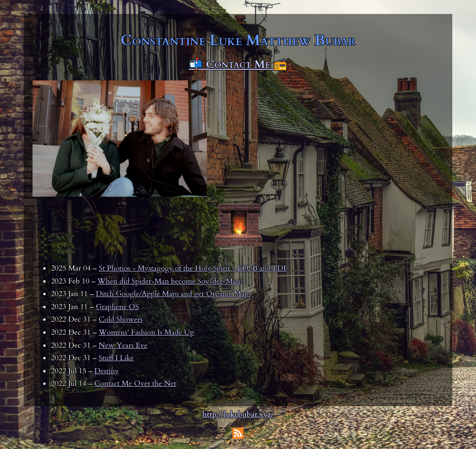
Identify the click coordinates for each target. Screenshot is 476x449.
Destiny (107, 371)
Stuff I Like (116, 358)
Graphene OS (117, 307)
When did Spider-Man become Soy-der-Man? (170, 281)
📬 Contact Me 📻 (238, 64)
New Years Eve (123, 345)
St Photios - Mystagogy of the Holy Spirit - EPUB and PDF (193, 268)
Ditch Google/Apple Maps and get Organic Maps (173, 294)
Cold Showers (121, 319)
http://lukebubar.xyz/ (238, 415)
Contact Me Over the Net (135, 383)
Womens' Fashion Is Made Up (146, 332)
